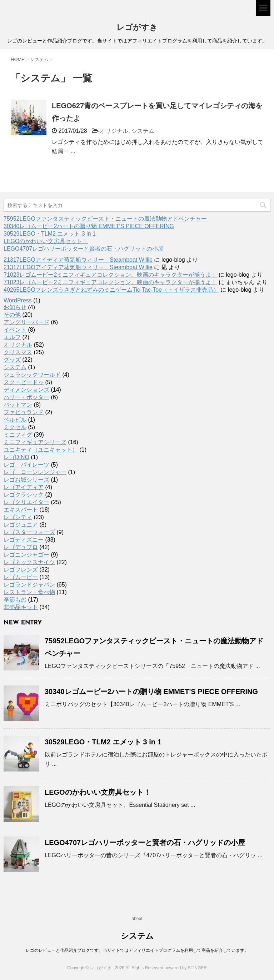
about (137, 919)
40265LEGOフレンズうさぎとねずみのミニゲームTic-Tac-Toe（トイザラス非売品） (111, 290)
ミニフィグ (18, 435)
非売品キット (21, 607)
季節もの (15, 600)
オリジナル (114, 131)
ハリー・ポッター (26, 397)
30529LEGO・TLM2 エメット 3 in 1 (50, 234)
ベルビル (15, 420)
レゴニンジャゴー (26, 555)
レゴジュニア (21, 525)
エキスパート (21, 510)
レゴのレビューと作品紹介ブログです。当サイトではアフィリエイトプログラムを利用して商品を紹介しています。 (137, 950)
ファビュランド (24, 412)
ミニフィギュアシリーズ (35, 442)
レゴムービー (21, 577)
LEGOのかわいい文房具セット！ (46, 241)
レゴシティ (18, 517)
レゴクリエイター (26, 502)
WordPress (18, 300)
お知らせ (15, 307)
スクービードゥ (24, 382)
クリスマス (18, 352)
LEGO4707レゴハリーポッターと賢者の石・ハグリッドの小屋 (84, 249)
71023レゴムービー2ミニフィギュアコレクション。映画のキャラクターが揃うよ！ (110, 275)
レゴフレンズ (21, 570)
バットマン (18, 405)
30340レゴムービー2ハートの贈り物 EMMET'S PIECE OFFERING (89, 226)
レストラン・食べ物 (29, 592)
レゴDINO (16, 457)
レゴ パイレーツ (26, 465)
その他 (12, 315)
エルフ (12, 337)
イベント (15, 330)
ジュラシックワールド (32, 375)
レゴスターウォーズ (29, 532)
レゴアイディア (24, 487)
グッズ (12, 360)
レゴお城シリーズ (26, 480)
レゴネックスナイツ (29, 562)
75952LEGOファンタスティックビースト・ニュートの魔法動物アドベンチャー (105, 219)
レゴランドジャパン (29, 585)
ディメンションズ (26, 390)
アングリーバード (26, 322)
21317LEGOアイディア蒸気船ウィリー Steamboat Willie (78, 260)
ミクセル (15, 427)
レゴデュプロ (21, 547)
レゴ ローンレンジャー (35, 472)
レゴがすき (137, 28)
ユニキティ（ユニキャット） (41, 450)
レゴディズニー (24, 540)
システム (143, 131)
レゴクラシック (24, 495)
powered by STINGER (186, 968)
